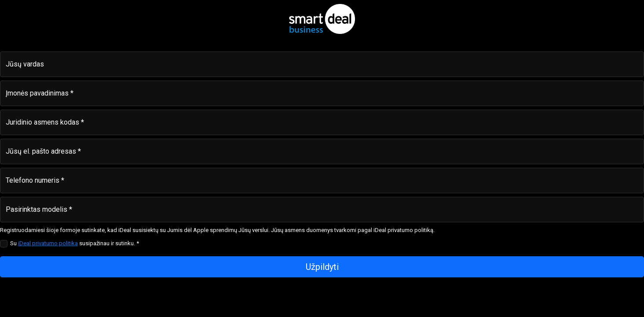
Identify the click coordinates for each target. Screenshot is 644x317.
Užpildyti (322, 267)
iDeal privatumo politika (48, 243)
